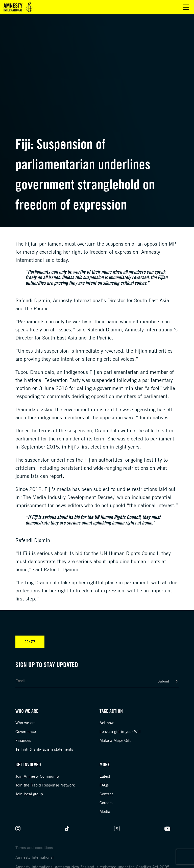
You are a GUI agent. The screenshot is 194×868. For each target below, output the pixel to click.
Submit (163, 681)
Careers (106, 803)
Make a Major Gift (115, 740)
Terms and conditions (34, 848)
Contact (106, 794)
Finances (23, 740)
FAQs (104, 785)
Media (105, 811)
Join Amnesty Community (38, 776)
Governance (26, 731)
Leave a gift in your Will (120, 731)
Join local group (29, 794)
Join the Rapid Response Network (45, 785)
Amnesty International (34, 857)
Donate (30, 642)
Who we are (26, 723)
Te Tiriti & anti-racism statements (44, 749)
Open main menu (186, 7)
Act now (107, 723)
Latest (105, 776)
